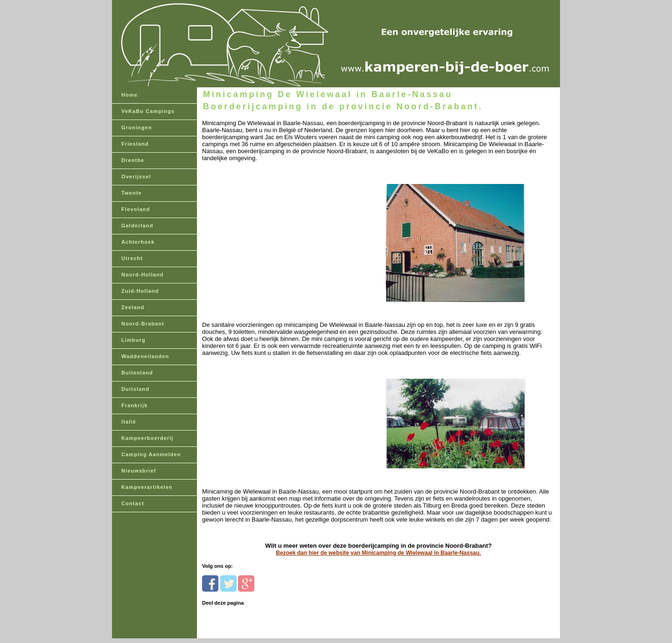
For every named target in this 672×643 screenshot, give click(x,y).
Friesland (135, 144)
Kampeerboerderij (147, 438)
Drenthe (133, 160)
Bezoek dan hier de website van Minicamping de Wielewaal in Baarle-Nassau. (378, 553)
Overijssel (136, 177)
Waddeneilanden (145, 356)
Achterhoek (138, 242)
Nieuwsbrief (139, 471)
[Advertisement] (266, 220)
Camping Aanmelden (151, 454)
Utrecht (132, 258)
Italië (129, 422)
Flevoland (136, 209)
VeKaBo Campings (148, 111)
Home (129, 95)
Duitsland (135, 389)
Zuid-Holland (140, 291)
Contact (133, 503)
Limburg (133, 340)
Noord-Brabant (143, 324)
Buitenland (137, 373)
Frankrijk (134, 405)
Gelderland (137, 226)
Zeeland (133, 307)
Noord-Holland (143, 275)
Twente (132, 193)
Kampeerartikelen (147, 487)
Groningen (137, 127)
